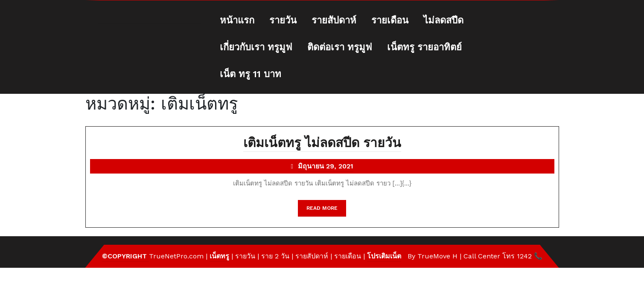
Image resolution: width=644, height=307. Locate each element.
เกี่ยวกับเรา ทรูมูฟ (256, 47)
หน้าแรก (237, 20)
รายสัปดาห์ (334, 20)
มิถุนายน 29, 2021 (326, 167)
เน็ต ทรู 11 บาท (251, 74)
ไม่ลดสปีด (443, 20)
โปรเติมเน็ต (384, 256)
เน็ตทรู (219, 256)
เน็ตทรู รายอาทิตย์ (424, 47)
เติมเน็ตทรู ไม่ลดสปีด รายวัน (322, 143)
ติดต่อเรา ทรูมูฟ (340, 47)
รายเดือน (390, 20)
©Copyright (125, 256)
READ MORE (326, 210)
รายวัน (283, 20)
